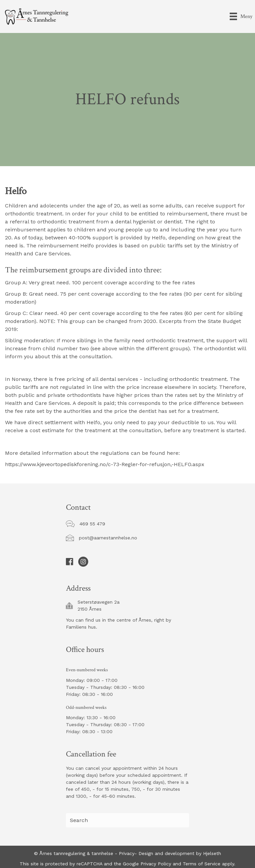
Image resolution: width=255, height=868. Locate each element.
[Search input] (127, 820)
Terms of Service (201, 864)
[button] (92, 524)
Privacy (127, 853)
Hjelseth (212, 853)
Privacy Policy (155, 864)
